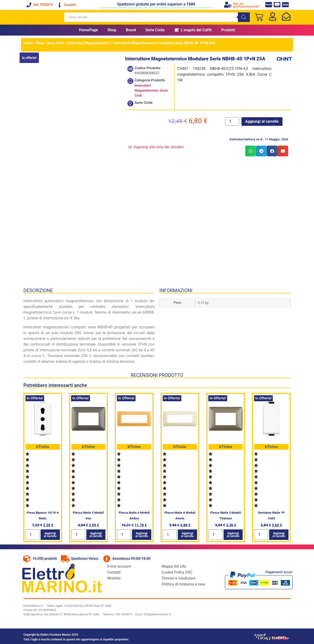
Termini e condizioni (181, 578)
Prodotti (228, 30)
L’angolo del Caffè (193, 30)
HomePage (88, 30)
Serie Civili (55, 43)
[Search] (244, 17)
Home (28, 43)
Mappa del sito (177, 565)
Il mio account (122, 565)
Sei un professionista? (246, 5)
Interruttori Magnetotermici (88, 43)
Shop (112, 30)
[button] (156, 147)
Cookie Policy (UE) (180, 572)
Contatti (117, 572)
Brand (131, 30)
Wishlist (117, 578)
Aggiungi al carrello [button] (50, 533)
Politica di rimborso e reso (187, 585)
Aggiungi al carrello (262, 121)
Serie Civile (155, 30)
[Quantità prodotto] (232, 121)
